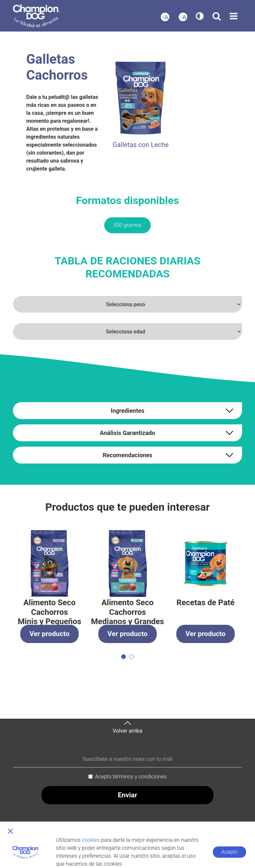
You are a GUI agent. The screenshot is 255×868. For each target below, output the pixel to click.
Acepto (230, 852)
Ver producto (50, 634)
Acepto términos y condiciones (131, 777)
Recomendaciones (127, 455)
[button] (124, 657)
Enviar (127, 795)
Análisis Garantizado (128, 433)
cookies (91, 840)
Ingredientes (127, 411)
